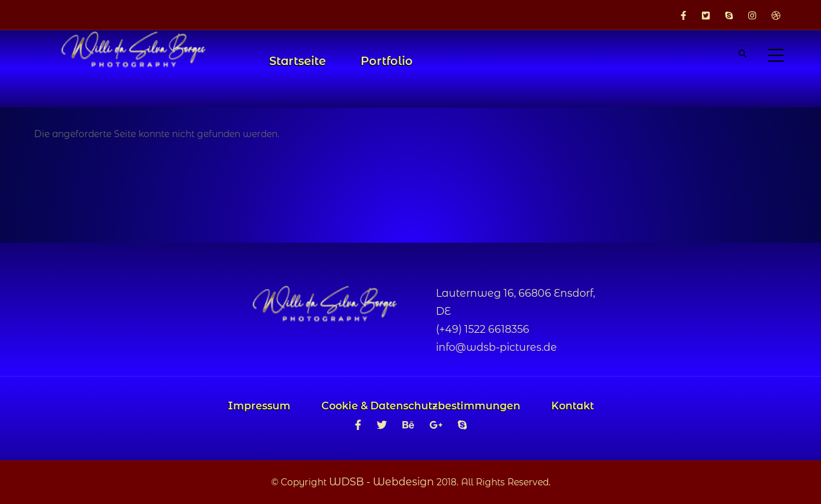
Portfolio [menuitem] (387, 61)
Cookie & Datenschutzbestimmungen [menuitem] (421, 406)
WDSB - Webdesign (382, 482)
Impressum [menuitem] (259, 406)
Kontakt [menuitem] (572, 406)
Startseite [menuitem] (297, 61)
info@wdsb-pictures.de (496, 347)
